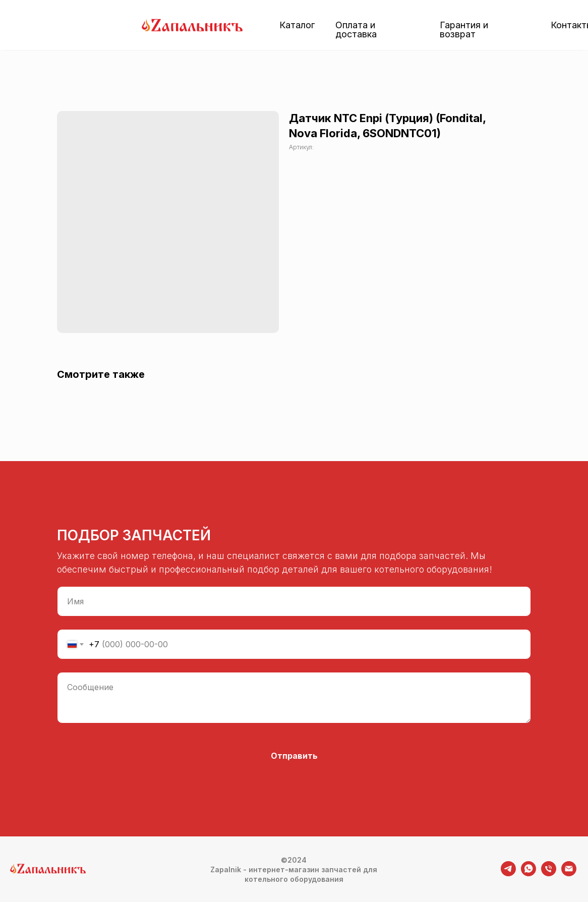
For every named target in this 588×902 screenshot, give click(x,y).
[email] (569, 873)
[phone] (549, 873)
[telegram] (508, 873)
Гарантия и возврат (464, 30)
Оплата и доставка (356, 30)
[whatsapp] (528, 873)
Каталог (297, 25)
